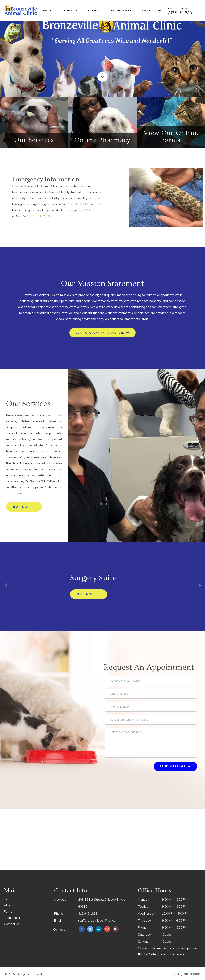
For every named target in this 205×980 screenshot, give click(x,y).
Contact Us (152, 10)
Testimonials (120, 10)
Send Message (175, 766)
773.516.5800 (89, 210)
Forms (93, 10)
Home (47, 10)
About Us (70, 10)
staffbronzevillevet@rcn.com (98, 921)
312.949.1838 (77, 204)
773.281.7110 (39, 216)
